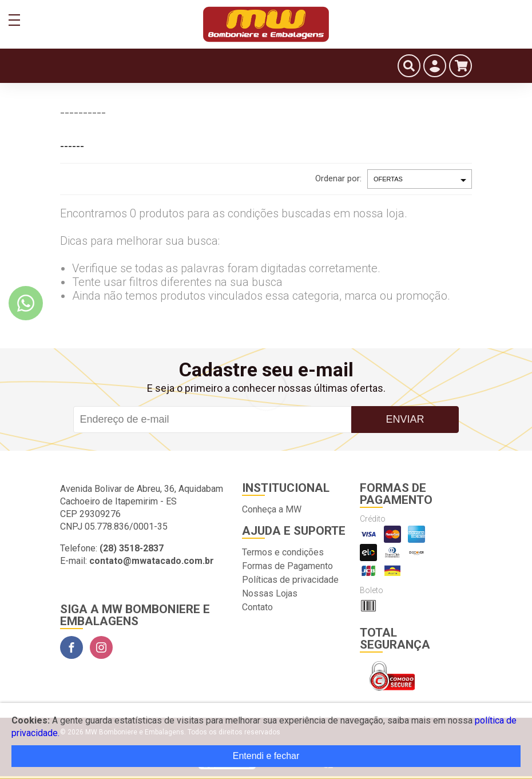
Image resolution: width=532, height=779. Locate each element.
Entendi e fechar (266, 756)
